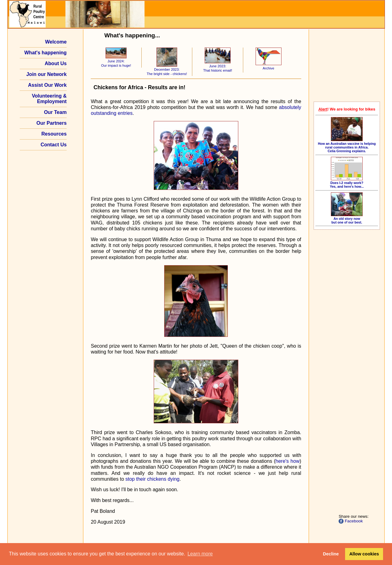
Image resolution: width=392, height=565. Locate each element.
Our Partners (52, 123)
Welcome (56, 42)
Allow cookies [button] (364, 554)
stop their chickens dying (152, 479)
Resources (54, 134)
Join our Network (46, 74)
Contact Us (53, 145)
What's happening (46, 53)
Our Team (55, 112)
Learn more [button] (200, 554)
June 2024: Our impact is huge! (116, 61)
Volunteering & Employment (49, 99)
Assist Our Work (47, 85)
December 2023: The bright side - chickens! (167, 70)
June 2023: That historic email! (218, 66)
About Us (56, 63)
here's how (288, 461)
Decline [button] (331, 554)
